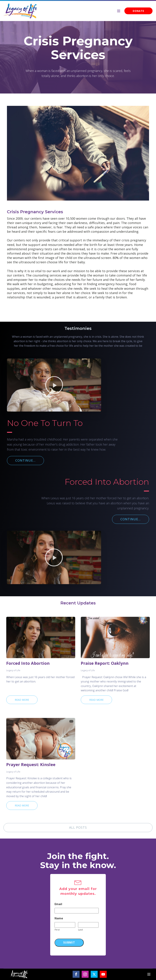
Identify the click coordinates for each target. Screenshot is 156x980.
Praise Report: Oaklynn (105, 663)
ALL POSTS (78, 827)
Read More (22, 700)
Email (58, 904)
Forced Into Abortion (28, 663)
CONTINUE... (25, 460)
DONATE (138, 11)
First (57, 930)
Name (59, 918)
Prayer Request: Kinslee (31, 765)
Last (81, 930)
